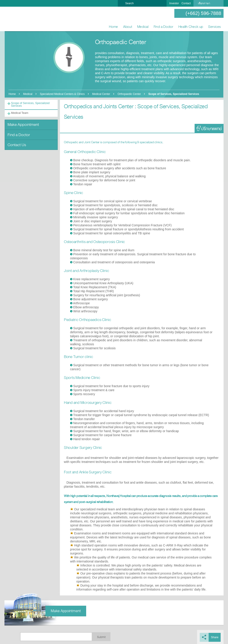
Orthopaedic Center (131, 94)
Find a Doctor (163, 27)
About (128, 27)
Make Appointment (23, 123)
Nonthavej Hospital (19, 19)
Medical (143, 27)
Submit (101, 637)
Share (215, 637)
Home (113, 27)
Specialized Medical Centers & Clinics (63, 94)
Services (215, 27)
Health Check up (191, 27)
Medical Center (102, 94)
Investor (174, 3)
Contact (186, 3)
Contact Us (17, 142)
